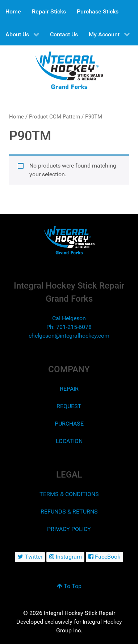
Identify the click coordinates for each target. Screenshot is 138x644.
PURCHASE (69, 424)
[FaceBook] (104, 557)
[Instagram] (65, 557)
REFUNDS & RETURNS (69, 512)
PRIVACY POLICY (69, 529)
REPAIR (69, 389)
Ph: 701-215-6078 (69, 327)
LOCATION (69, 441)
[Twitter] (30, 557)
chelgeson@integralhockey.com (69, 336)
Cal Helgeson (69, 318)
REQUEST (69, 406)
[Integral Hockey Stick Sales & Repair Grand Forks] (69, 240)
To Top (69, 586)
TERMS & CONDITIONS (69, 494)
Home (16, 117)
